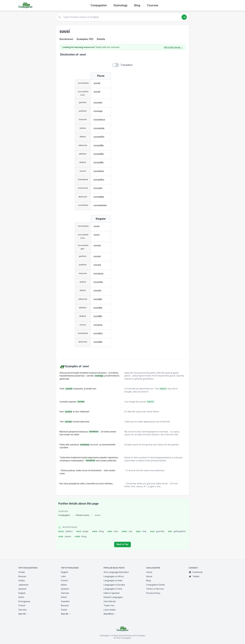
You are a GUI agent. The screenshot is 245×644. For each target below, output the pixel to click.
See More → (110, 614)
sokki (81, 536)
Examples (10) (85, 39)
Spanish (22, 589)
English (22, 593)
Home (149, 572)
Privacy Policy (153, 593)
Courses (153, 5)
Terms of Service (155, 589)
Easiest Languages (113, 597)
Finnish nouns (83, 515)
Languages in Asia (113, 589)
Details (101, 39)
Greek (22, 572)
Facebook (196, 572)
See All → (23, 614)
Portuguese (24, 601)
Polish (64, 610)
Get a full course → (173, 47)
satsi (113, 531)
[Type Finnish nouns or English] (122, 17)
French (22, 605)
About (149, 576)
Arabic (22, 580)
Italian (64, 585)
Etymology (121, 5)
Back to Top (122, 544)
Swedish (65, 601)
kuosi (66, 531)
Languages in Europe (114, 585)
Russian (22, 576)
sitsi (177, 531)
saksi (98, 531)
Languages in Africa (114, 576)
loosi (82, 531)
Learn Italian (110, 610)
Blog (137, 5)
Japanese (23, 585)
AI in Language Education (116, 572)
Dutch (21, 597)
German (22, 610)
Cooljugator (64, 515)
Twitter (194, 576)
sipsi (141, 531)
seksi (127, 531)
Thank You (109, 605)
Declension (66, 39)
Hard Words (110, 601)
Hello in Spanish (112, 593)
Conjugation (99, 5)
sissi (157, 531)
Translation (127, 65)
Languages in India (113, 580)
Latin (63, 576)
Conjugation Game (156, 585)
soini (65, 536)
